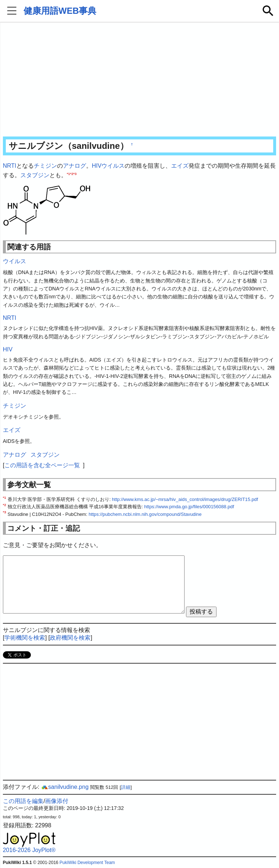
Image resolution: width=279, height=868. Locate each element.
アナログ (74, 166)
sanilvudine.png (65, 787)
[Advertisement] (140, 80)
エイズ (180, 166)
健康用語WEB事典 (60, 11)
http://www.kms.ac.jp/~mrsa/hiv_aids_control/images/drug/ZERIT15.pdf (185, 499)
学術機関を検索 (25, 638)
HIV (97, 166)
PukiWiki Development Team (87, 863)
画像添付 (57, 801)
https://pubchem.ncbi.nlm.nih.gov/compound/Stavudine (145, 514)
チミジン (45, 166)
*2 (72, 173)
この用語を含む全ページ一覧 (42, 465)
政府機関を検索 (70, 638)
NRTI (10, 166)
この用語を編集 (23, 801)
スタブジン (35, 175)
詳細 (126, 787)
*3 (75, 173)
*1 (68, 173)
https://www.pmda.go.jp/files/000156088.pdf (189, 507)
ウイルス (113, 166)
